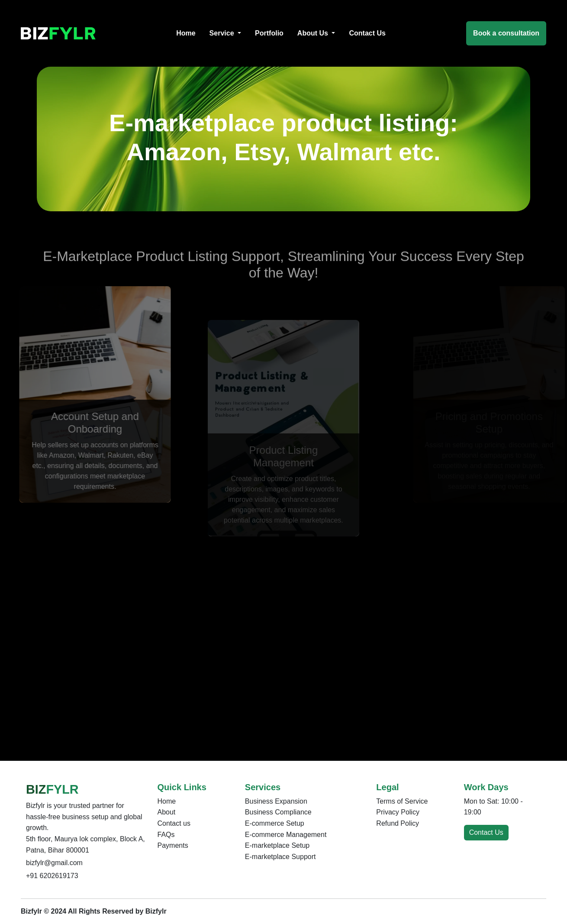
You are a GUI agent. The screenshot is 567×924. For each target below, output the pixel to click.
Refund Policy (398, 823)
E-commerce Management (286, 835)
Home (167, 801)
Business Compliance (278, 812)
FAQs (166, 835)
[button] (225, 33)
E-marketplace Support (280, 857)
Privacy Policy (398, 812)
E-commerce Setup (275, 823)
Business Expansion (276, 801)
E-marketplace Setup (277, 845)
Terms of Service (402, 801)
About (167, 812)
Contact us (174, 823)
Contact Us (486, 832)
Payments (173, 845)
